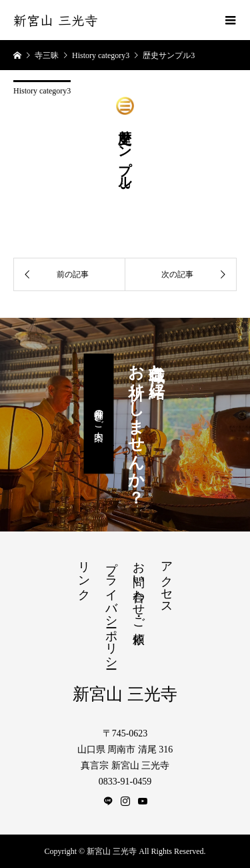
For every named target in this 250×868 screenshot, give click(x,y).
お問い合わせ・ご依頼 (139, 589)
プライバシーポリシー (111, 608)
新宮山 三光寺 (56, 20)
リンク (84, 574)
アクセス (167, 581)
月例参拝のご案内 (98, 414)
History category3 (42, 91)
